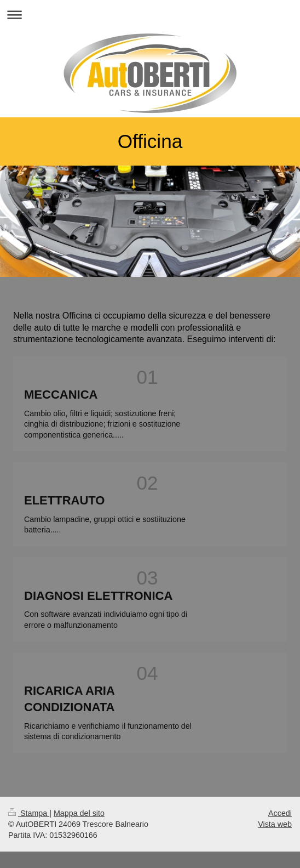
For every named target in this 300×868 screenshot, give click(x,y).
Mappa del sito (79, 813)
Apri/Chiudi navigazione (150, 15)
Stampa (29, 813)
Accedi (280, 813)
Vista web (275, 824)
